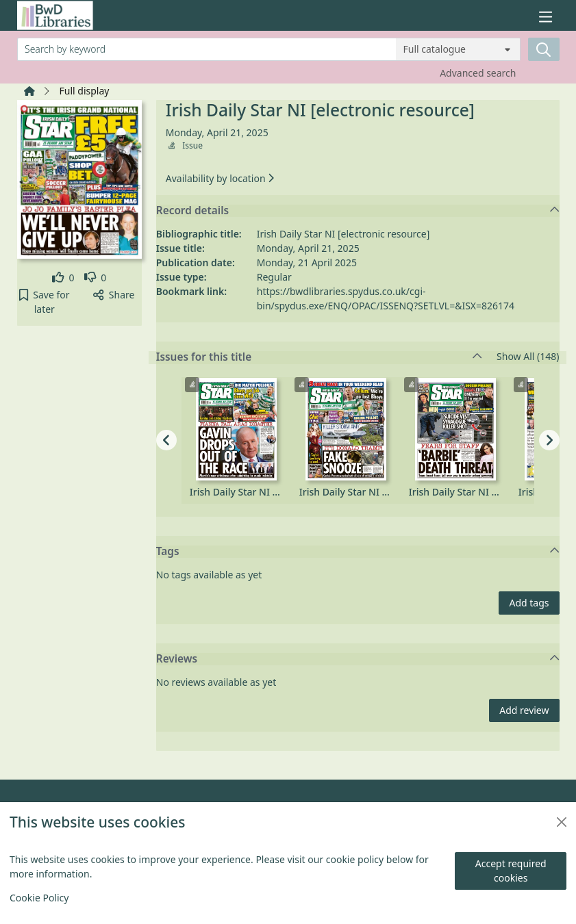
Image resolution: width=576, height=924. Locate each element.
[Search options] (458, 49)
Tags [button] (358, 552)
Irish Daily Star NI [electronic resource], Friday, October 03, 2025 (473, 492)
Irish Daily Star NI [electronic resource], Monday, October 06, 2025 (254, 492)
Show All (528, 357)
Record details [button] (358, 211)
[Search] (544, 49)
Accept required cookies (511, 871)
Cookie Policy (39, 898)
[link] (63, 278)
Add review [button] (524, 710)
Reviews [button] (358, 659)
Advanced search (478, 73)
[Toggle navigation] (545, 17)
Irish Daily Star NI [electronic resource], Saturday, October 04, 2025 (364, 492)
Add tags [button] (529, 603)
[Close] (562, 822)
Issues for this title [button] (320, 357)
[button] (45, 302)
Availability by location (220, 178)
